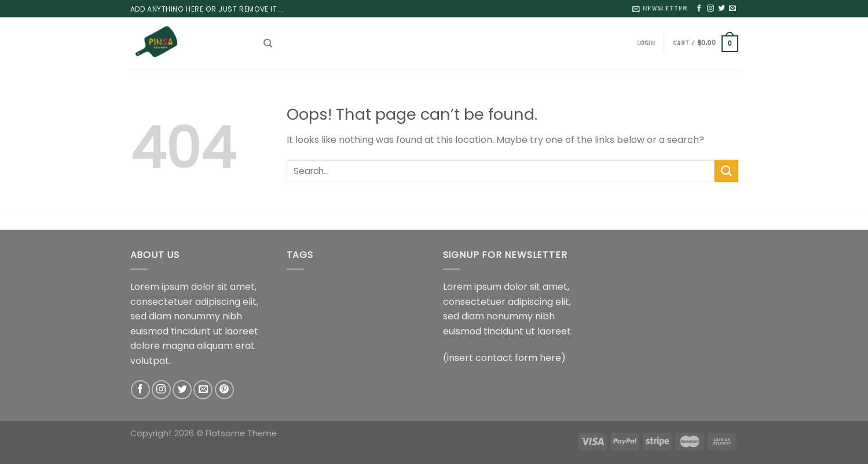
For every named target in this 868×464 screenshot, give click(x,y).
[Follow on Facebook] (699, 9)
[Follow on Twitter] (721, 9)
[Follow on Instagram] (710, 9)
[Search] (268, 43)
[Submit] (726, 171)
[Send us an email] (733, 9)
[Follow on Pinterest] (224, 390)
